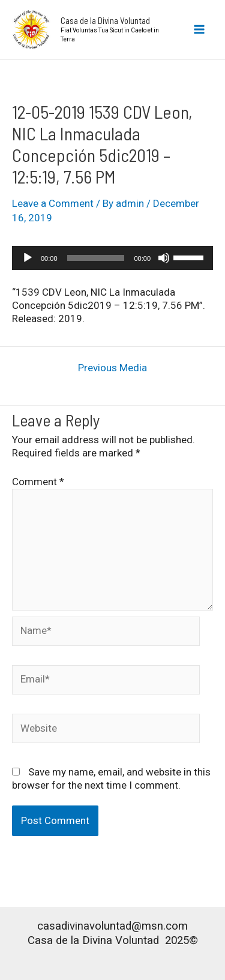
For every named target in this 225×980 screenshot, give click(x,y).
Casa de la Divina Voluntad (105, 20)
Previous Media (112, 368)
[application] (112, 258)
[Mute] (164, 258)
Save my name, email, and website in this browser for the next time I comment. (111, 778)
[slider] (96, 258)
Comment (38, 482)
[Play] (28, 258)
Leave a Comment (53, 203)
